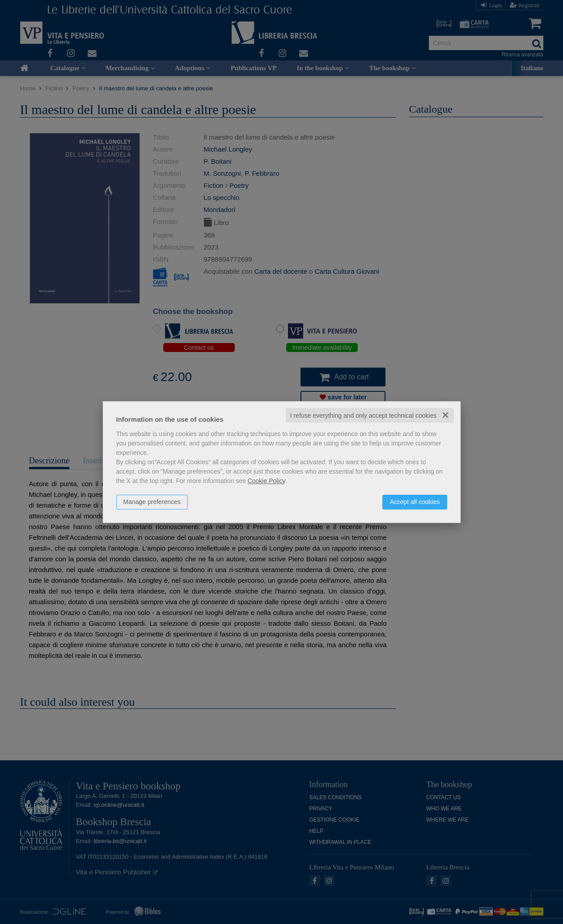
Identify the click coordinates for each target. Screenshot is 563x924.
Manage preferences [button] (152, 502)
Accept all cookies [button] (415, 502)
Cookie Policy (267, 481)
